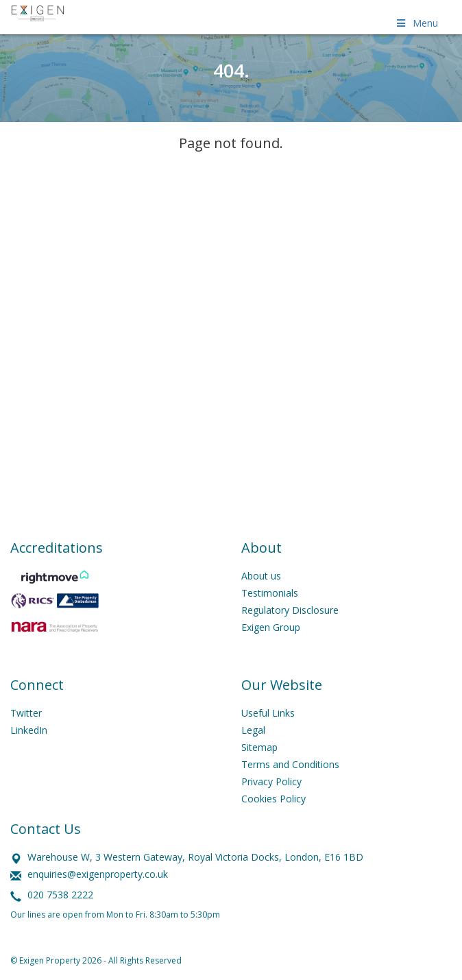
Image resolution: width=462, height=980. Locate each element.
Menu (416, 23)
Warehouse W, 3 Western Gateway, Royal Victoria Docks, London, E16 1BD (195, 857)
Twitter (26, 713)
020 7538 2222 (60, 895)
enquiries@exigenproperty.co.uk (98, 874)
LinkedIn (29, 730)
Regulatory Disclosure (290, 610)
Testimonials (270, 593)
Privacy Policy (271, 781)
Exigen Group (271, 627)
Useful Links (268, 713)
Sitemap (259, 747)
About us (261, 576)
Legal (253, 730)
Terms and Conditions (290, 764)
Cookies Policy (273, 799)
